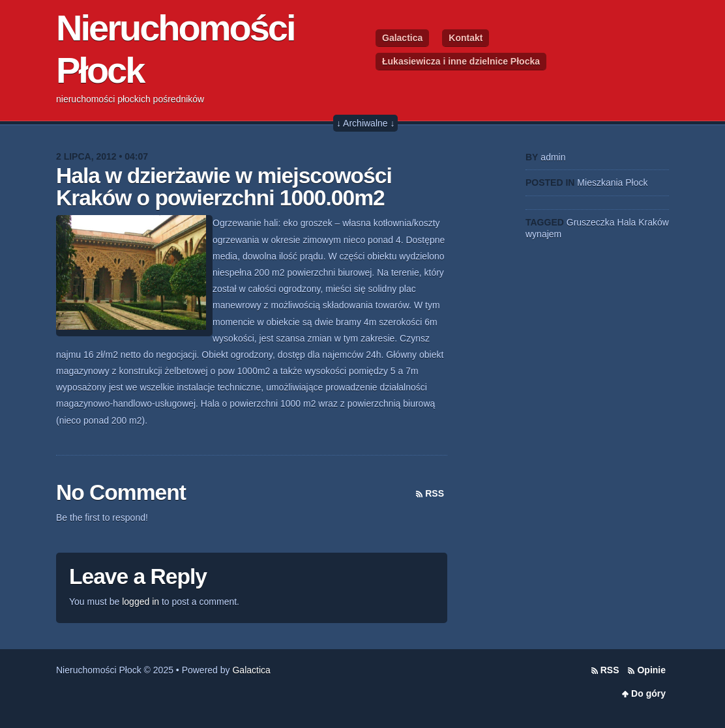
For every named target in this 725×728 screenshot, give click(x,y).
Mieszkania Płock (612, 182)
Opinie (651, 670)
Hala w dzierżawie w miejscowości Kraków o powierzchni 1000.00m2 (224, 187)
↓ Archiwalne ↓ (365, 123)
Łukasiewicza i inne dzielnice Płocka (461, 61)
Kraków (654, 222)
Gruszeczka (591, 222)
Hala (627, 222)
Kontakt (466, 38)
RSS (435, 493)
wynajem (543, 234)
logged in (141, 602)
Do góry (648, 693)
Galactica (402, 38)
